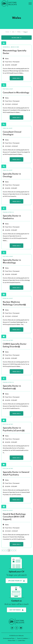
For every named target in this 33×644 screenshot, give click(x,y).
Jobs (13, 32)
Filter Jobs (16, 38)
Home (7, 32)
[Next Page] (15, 550)
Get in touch (16, 610)
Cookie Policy (21, 640)
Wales (19, 32)
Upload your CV (17, 581)
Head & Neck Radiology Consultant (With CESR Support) (14, 517)
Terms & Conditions (22, 638)
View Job (16, 78)
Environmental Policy (9, 638)
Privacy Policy (12, 640)
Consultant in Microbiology (16, 93)
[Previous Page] (2, 550)
